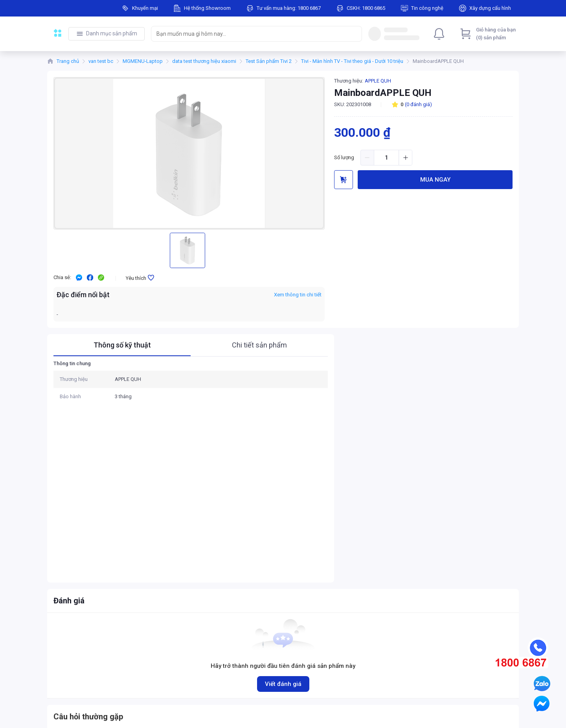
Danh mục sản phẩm (112, 33)
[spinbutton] (386, 158)
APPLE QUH (378, 81)
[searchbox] (249, 34)
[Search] (354, 34)
